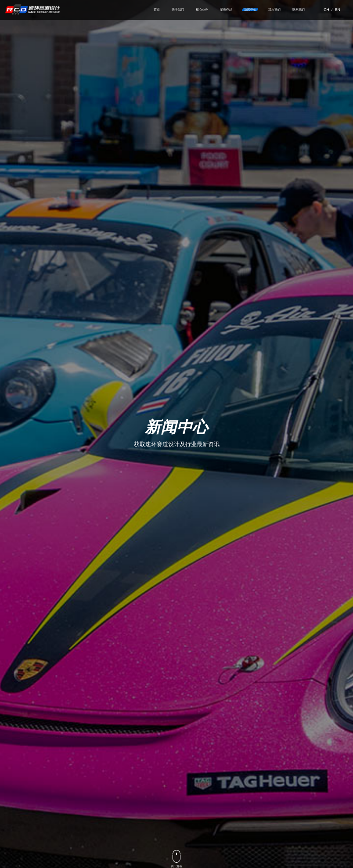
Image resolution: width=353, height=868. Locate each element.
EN (338, 12)
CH (326, 12)
